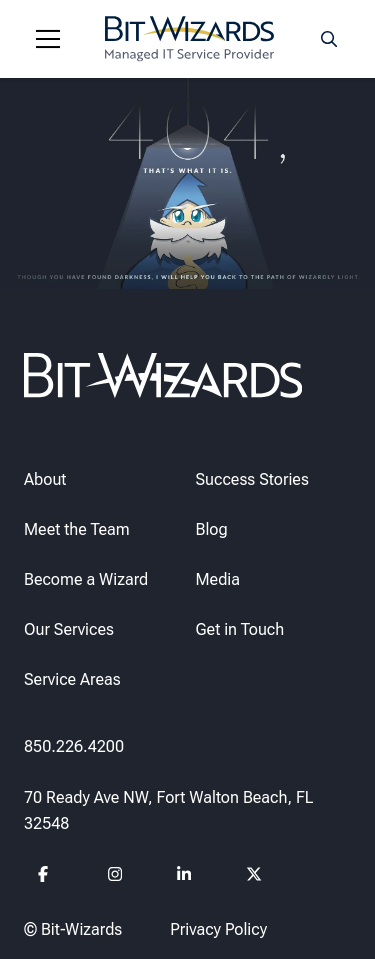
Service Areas (72, 678)
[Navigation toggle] (48, 39)
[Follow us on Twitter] (254, 876)
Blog (212, 528)
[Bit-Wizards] (189, 39)
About (45, 478)
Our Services (69, 628)
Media (218, 578)
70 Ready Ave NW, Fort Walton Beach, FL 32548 (169, 810)
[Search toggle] (329, 39)
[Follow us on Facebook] (46, 876)
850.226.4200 (74, 745)
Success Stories (252, 478)
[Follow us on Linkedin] (184, 876)
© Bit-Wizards (73, 928)
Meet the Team (77, 528)
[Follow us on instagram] (115, 876)
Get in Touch (240, 628)
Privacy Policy (218, 928)
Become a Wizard (86, 578)
